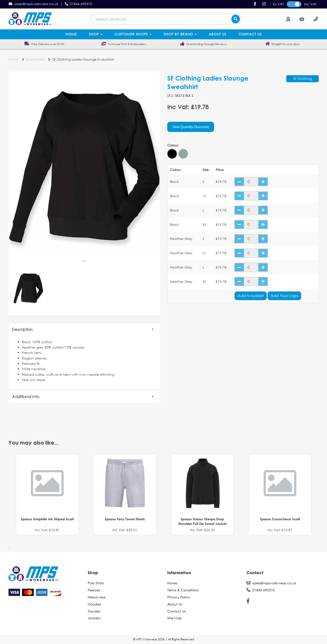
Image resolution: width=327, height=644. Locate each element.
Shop (96, 34)
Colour (173, 145)
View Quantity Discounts (191, 127)
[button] (84, 329)
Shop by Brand (180, 34)
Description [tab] (22, 329)
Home (71, 34)
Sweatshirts (35, 59)
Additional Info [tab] (26, 396)
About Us (218, 34)
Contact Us (250, 34)
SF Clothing (303, 78)
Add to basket (251, 296)
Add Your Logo (284, 296)
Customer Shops (133, 34)
